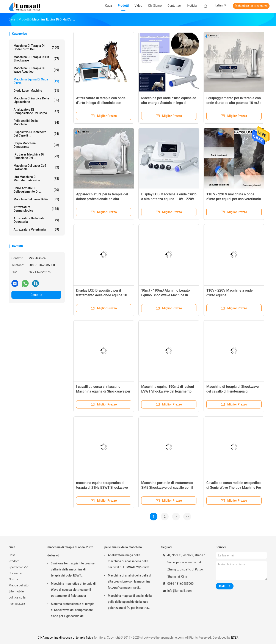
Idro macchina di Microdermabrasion (36, 179)
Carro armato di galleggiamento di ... (36, 190)
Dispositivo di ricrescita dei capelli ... (36, 134)
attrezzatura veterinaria (36, 229)
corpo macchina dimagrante (36, 145)
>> (187, 517)
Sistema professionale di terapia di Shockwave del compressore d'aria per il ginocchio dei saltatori (73, 611)
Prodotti (14, 561)
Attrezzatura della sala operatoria (36, 220)
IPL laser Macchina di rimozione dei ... (36, 156)
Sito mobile (16, 591)
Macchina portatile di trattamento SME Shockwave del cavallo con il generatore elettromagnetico (167, 488)
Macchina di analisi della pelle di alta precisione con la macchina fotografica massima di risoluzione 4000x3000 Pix (130, 582)
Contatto (36, 295)
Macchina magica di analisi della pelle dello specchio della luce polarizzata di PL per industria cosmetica (130, 602)
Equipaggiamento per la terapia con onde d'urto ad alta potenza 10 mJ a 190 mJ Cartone (234, 103)
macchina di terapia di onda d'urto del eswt (70, 551)
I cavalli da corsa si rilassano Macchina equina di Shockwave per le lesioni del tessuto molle (103, 391)
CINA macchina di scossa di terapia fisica (65, 638)
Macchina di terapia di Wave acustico (36, 70)
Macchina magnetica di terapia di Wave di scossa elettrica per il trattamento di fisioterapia (73, 590)
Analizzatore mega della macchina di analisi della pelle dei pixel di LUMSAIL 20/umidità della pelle (129, 562)
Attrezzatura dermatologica (36, 209)
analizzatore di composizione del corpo (36, 111)
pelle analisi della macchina (36, 123)
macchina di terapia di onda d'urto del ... (36, 47)
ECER (235, 638)
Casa (12, 555)
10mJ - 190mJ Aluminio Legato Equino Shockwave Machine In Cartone (165, 295)
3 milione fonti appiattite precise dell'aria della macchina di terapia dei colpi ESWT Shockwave (73, 570)
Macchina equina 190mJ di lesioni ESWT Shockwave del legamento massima (168, 391)
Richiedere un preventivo (251, 6)
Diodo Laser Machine (36, 91)
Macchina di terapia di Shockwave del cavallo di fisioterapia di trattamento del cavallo (233, 391)
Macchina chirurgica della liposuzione (36, 100)
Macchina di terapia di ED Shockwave (36, 59)
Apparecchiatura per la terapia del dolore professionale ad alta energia (102, 199)
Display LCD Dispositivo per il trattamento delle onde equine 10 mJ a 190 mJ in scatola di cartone (102, 295)
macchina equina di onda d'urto (36, 81)
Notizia (13, 579)
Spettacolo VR (18, 567)
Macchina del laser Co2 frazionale (36, 167)
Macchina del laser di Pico (36, 199)
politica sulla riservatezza (17, 600)
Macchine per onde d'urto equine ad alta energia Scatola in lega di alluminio (169, 103)
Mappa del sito (19, 585)
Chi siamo (15, 573)
